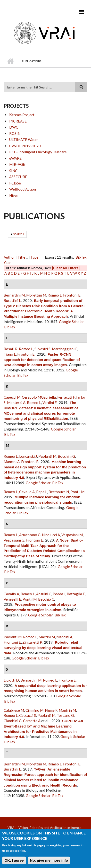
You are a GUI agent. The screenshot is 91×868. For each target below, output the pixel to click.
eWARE (15, 158)
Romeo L (55, 295)
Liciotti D (11, 680)
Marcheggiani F (65, 349)
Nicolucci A (51, 535)
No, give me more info (49, 863)
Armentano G (30, 535)
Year (7, 263)
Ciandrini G (13, 721)
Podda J (59, 594)
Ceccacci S (28, 715)
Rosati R (11, 349)
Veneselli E (12, 599)
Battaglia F (76, 594)
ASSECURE (18, 177)
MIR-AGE (17, 164)
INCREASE (18, 121)
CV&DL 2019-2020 (25, 146)
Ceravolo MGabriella (39, 397)
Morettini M (36, 295)
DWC (14, 127)
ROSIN (15, 133)
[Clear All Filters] (66, 268)
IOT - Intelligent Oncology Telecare (38, 152)
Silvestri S (42, 349)
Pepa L (42, 492)
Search (19, 234)
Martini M (47, 637)
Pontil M (77, 492)
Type (34, 257)
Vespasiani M (72, 535)
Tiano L (10, 354)
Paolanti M (47, 456)
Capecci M (12, 397)
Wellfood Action (23, 189)
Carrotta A (32, 721)
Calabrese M (14, 710)
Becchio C (46, 599)
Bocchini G (66, 456)
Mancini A (12, 462)
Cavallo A (27, 492)
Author (9, 257)
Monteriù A (16, 403)
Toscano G (65, 715)
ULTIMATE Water (24, 140)
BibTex (81, 257)
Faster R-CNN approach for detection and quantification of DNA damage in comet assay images (42, 360)
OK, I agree (14, 863)
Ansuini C (44, 594)
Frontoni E (72, 295)
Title (21, 257)
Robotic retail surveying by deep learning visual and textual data (43, 648)
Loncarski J (28, 456)
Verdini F (50, 403)
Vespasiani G (14, 540)
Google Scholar (71, 322)
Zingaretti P (32, 642)
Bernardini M (14, 295)
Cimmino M (34, 710)
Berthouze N (59, 492)
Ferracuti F (66, 397)
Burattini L (12, 300)
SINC (13, 171)
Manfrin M (67, 710)
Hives (14, 195)
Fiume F (51, 710)
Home (10, 61)
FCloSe (15, 183)
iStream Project (22, 115)
